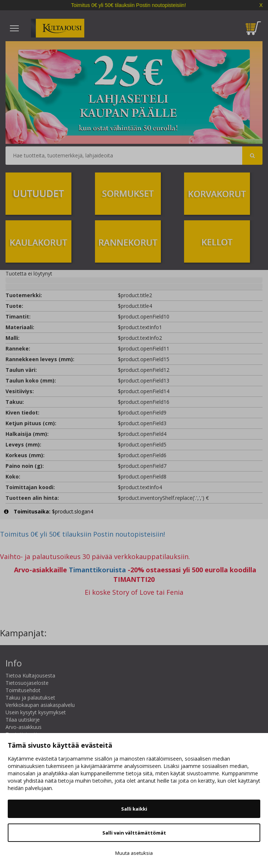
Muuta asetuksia (134, 853)
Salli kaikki (134, 809)
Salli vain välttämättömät (134, 833)
